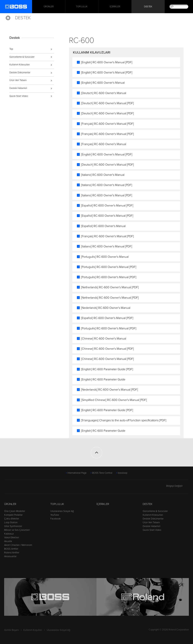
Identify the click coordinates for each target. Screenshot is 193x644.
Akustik (8, 541)
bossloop (123, 473)
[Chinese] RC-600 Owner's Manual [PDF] (107, 349)
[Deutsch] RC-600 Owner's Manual (104, 93)
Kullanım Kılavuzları (20, 65)
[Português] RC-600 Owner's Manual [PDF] (109, 267)
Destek (148, 7)
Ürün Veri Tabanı (18, 80)
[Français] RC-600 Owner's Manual (104, 144)
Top (11, 49)
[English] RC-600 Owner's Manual (103, 83)
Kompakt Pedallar (13, 515)
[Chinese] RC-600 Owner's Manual (104, 339)
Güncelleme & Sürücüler (22, 57)
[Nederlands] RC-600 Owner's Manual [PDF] (110, 390)
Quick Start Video (19, 96)
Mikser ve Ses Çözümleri (17, 530)
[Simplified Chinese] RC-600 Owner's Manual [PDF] (114, 400)
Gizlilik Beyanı (11, 630)
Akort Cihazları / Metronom (18, 545)
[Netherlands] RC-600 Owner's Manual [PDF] (110, 287)
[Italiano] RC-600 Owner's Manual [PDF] (107, 185)
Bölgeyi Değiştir (178, 486)
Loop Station (11, 522)
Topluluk (82, 7)
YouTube (55, 515)
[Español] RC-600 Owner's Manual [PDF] (107, 206)
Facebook (56, 519)
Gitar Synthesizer (13, 526)
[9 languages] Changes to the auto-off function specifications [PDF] (124, 420)
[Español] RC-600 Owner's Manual (103, 226)
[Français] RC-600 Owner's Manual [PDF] (107, 124)
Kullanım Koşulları (33, 630)
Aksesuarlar (10, 556)
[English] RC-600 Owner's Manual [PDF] (107, 62)
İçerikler (115, 7)
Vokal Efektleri (12, 538)
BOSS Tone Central (102, 473)
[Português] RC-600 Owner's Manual (105, 257)
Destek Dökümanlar (20, 73)
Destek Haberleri (18, 88)
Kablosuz (9, 534)
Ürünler (10, 504)
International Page (77, 473)
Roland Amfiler (12, 553)
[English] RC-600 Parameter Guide (103, 379)
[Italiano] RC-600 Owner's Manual (103, 175)
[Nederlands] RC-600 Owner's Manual (106, 308)
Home (8, 18)
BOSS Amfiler (11, 549)
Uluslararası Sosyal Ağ (62, 511)
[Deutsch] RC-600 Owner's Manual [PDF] (107, 103)
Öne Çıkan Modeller (15, 511)
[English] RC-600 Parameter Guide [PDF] (107, 369)
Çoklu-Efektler (12, 519)
